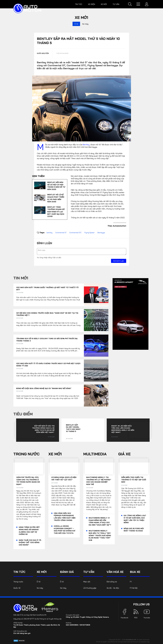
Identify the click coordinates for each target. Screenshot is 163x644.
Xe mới (104, 4)
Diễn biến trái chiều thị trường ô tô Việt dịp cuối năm (134, 480)
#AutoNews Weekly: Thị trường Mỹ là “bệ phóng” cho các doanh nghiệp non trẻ (99, 481)
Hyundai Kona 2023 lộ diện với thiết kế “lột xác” (64, 478)
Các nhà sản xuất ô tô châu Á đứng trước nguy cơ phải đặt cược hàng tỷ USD (48, 365)
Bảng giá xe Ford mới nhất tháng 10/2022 (134, 530)
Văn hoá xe (115, 572)
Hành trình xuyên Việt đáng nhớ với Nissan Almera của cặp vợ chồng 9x (29, 531)
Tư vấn (116, 4)
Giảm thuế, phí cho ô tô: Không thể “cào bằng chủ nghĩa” (30, 543)
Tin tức (79, 4)
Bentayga (101, 233)
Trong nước (26, 454)
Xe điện (91, 4)
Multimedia (95, 454)
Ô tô (76, 24)
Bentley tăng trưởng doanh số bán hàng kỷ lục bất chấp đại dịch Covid (56, 212)
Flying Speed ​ (90, 233)
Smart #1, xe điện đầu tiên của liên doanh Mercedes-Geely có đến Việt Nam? (123, 429)
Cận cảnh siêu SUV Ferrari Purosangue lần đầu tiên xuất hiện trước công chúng (65, 517)
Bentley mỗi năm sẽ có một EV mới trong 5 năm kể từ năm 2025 (56, 186)
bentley (50, 233)
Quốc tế (17, 588)
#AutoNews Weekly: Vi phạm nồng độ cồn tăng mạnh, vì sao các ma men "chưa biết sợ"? (100, 521)
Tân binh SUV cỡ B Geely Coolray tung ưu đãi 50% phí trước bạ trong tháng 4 (47, 340)
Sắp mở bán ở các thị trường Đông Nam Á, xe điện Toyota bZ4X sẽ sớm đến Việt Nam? (43, 429)
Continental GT (61, 233)
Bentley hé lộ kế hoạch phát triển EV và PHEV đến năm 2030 (56, 198)
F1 (131, 582)
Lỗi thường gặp (90, 588)
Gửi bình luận (119, 261)
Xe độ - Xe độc (113, 588)
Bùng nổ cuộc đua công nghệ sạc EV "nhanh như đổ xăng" (44, 388)
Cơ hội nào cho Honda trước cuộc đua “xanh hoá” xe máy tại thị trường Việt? (47, 314)
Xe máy (85, 24)
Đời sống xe (112, 582)
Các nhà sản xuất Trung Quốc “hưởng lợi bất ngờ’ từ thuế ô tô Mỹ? (47, 289)
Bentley (86, 145)
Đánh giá (67, 572)
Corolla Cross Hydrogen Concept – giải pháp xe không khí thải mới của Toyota (64, 530)
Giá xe (124, 454)
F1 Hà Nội (134, 588)
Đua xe (135, 572)
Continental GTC (75, 233)
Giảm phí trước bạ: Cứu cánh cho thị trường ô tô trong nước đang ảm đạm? (28, 481)
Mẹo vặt (87, 582)
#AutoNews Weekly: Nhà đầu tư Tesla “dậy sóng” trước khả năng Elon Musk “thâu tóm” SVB (100, 535)
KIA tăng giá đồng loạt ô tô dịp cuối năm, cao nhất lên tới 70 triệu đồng (135, 519)
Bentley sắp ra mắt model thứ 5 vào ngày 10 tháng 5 (73, 428)
